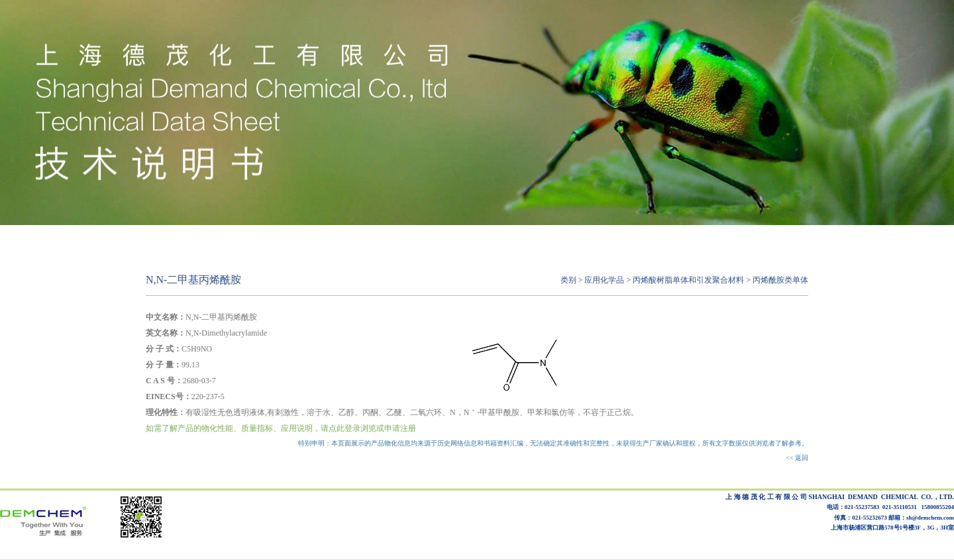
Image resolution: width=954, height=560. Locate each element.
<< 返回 (797, 458)
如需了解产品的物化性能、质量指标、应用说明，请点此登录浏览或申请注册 (281, 428)
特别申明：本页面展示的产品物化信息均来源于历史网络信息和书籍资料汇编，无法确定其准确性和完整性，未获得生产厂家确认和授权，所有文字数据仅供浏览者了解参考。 (553, 443)
